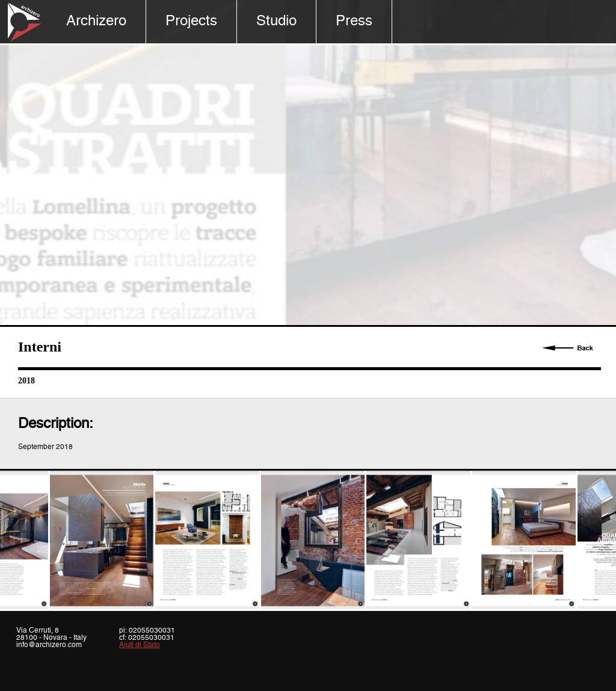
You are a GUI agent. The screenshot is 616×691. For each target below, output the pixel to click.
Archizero (96, 21)
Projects (191, 21)
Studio (276, 21)
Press (354, 21)
